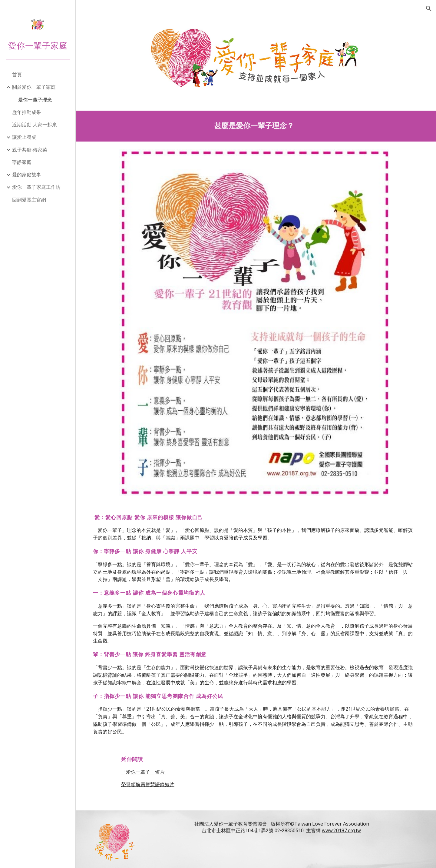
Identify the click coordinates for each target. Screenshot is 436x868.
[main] (256, 125)
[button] (429, 8)
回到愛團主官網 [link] (29, 200)
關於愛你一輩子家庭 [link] (34, 87)
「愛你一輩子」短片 (147, 767)
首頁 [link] (17, 75)
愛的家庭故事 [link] (27, 175)
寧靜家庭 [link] (22, 162)
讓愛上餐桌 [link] (24, 137)
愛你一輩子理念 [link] (35, 100)
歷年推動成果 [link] (27, 112)
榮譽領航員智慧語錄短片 (151, 780)
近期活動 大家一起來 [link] (35, 125)
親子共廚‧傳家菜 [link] (30, 150)
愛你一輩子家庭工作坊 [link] (36, 187)
